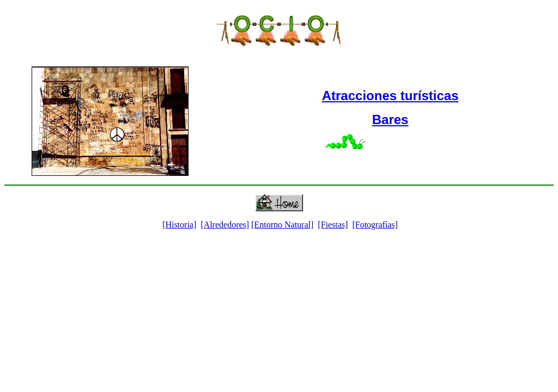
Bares (390, 120)
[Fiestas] (333, 225)
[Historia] (179, 225)
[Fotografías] (375, 225)
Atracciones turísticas (390, 96)
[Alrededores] (225, 225)
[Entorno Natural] (282, 225)
